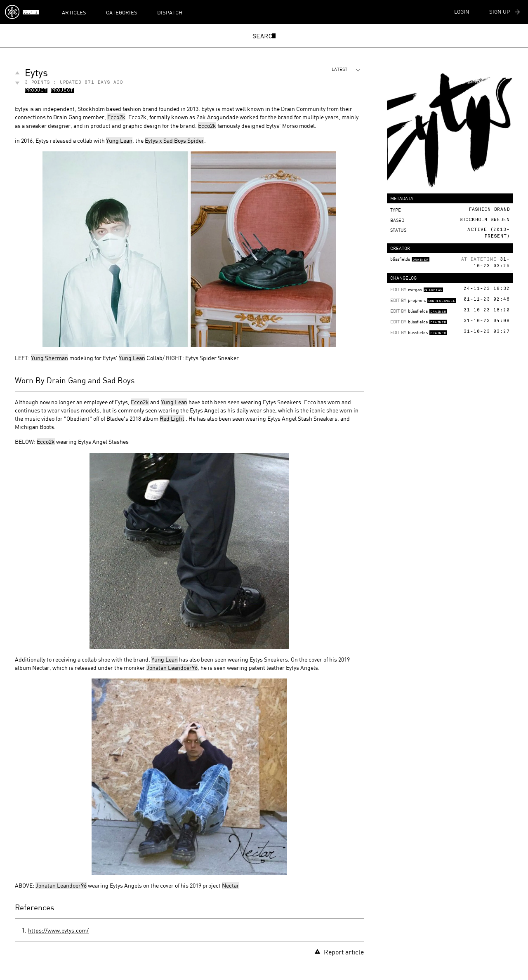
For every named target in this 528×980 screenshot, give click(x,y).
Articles (74, 12)
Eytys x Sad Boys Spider (174, 140)
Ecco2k (116, 117)
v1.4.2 (31, 13)
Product (36, 91)
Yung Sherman (49, 358)
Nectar (231, 885)
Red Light (172, 418)
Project (62, 91)
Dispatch (170, 12)
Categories (122, 12)
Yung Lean (119, 140)
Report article (339, 952)
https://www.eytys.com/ (58, 930)
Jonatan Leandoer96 (172, 668)
